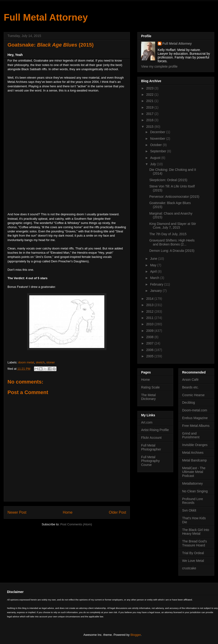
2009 (150, 331)
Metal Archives (193, 453)
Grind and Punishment (191, 435)
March (155, 278)
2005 (150, 356)
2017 (150, 114)
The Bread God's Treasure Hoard (194, 543)
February (157, 284)
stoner (51, 362)
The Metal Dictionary (148, 397)
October (156, 145)
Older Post (117, 512)
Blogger (135, 635)
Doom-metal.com (195, 410)
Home (68, 512)
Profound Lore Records (193, 501)
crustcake (189, 568)
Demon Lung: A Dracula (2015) (172, 251)
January (156, 291)
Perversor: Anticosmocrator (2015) (174, 197)
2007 (150, 343)
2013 (150, 305)
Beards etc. (190, 387)
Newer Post (17, 512)
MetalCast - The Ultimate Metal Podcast (194, 472)
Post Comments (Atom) (76, 524)
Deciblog (188, 402)
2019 (150, 107)
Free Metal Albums (196, 426)
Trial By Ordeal (193, 553)
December (158, 132)
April (154, 271)
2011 (150, 318)
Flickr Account (151, 438)
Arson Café (190, 380)
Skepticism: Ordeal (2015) (168, 180)
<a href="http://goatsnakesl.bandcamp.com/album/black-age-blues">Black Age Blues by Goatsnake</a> (49, 152)
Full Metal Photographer (151, 447)
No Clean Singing (195, 491)
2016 (150, 120)
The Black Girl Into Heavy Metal (196, 532)
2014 (150, 299)
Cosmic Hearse (193, 395)
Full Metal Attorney (46, 17)
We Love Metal (193, 561)
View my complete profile (159, 66)
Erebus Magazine (195, 418)
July (153, 164)
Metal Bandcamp (194, 460)
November (158, 139)
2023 (150, 88)
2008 (150, 337)
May (154, 265)
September (158, 151)
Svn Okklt (189, 510)
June (154, 259)
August (156, 158)
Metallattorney (192, 483)
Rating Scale (150, 387)
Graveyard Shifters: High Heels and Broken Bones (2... (172, 242)
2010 (150, 324)
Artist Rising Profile (155, 430)
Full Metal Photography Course (150, 461)
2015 (150, 127)
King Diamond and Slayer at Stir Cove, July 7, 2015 (173, 226)
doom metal (26, 362)
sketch (40, 362)
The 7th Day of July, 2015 (168, 234)
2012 (150, 311)
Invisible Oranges (195, 445)
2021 (150, 101)
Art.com (147, 422)
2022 (150, 95)
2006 (150, 350)
